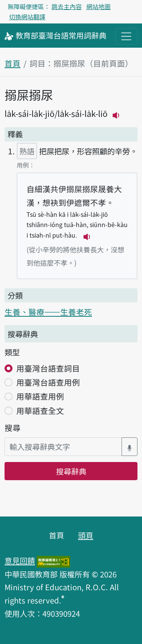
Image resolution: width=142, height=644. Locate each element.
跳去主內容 (67, 6)
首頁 (12, 63)
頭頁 (86, 535)
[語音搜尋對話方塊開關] (130, 447)
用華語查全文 (40, 411)
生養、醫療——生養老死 (48, 312)
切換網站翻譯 (27, 17)
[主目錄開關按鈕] (126, 36)
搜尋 (12, 428)
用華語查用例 (40, 396)
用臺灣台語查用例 (48, 382)
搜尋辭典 (71, 471)
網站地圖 (98, 6)
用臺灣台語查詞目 (48, 368)
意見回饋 (20, 560)
